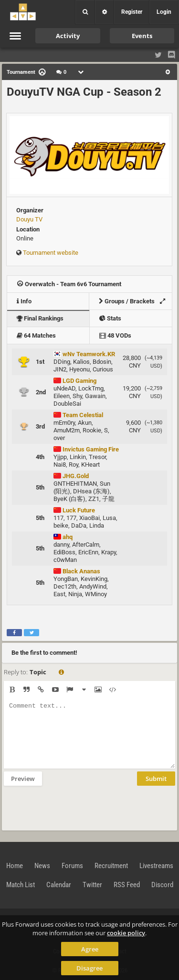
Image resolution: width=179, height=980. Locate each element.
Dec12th (65, 586)
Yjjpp (60, 457)
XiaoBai (89, 518)
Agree (90, 949)
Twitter (92, 885)
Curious (103, 369)
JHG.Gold (71, 476)
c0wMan (65, 560)
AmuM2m (67, 430)
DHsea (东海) (91, 491)
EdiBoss (64, 552)
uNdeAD (64, 388)
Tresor (97, 457)
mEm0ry (64, 423)
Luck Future (74, 510)
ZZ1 (94, 499)
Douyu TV (29, 219)
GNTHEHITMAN (75, 484)
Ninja (75, 594)
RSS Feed (127, 885)
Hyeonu (79, 369)
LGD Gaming (75, 381)
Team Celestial (78, 415)
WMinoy (96, 594)
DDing (62, 362)
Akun (85, 423)
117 (58, 518)
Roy (74, 465)
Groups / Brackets (134, 301)
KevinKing (94, 579)
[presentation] (76, 807)
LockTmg (91, 388)
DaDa (79, 525)
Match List (21, 885)
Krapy (109, 552)
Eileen (62, 396)
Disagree (89, 968)
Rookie (92, 430)
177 (71, 518)
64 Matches (36, 335)
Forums (72, 866)
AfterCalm (86, 545)
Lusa (109, 518)
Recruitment (111, 866)
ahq (63, 537)
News (42, 866)
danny (61, 545)
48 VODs (115, 335)
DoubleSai (67, 404)
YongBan (66, 579)
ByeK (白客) (69, 499)
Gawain (95, 396)
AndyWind (93, 586)
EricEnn (88, 552)
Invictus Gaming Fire (86, 449)
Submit (156, 779)
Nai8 (60, 465)
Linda (97, 525)
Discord (162, 885)
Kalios (81, 362)
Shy (77, 396)
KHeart (90, 465)
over (59, 438)
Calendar (59, 885)
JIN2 (60, 369)
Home (15, 866)
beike (61, 525)
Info (24, 301)
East (59, 594)
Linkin (78, 457)
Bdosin (102, 362)
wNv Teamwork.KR (84, 354)
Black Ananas (77, 571)
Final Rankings (40, 318)
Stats (110, 318)
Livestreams (156, 866)
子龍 (108, 499)
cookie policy (126, 933)
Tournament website (51, 253)
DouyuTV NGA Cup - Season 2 (84, 92)
